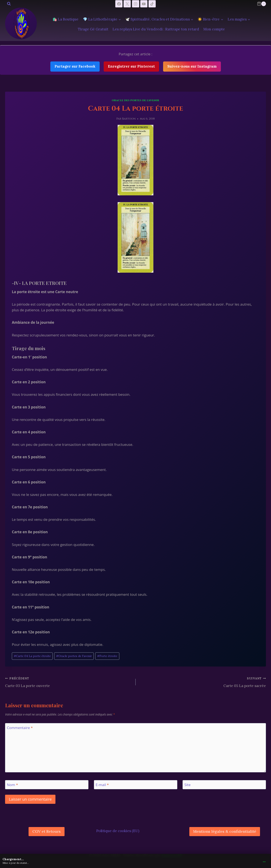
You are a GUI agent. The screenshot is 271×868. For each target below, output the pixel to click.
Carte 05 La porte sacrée (203, 682)
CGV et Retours (47, 831)
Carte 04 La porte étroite (32, 656)
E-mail (102, 785)
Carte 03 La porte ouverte (69, 682)
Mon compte (214, 29)
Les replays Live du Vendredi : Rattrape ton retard (156, 29)
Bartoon (129, 119)
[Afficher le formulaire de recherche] (9, 4)
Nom (13, 785)
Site (188, 785)
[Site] (224, 785)
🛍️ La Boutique (65, 19)
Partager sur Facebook (75, 66)
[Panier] (261, 4)
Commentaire (20, 728)
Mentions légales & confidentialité (225, 831)
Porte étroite (107, 656)
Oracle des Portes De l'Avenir (136, 100)
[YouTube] (144, 4)
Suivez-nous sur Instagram (192, 66)
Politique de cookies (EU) (118, 831)
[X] (127, 4)
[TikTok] (152, 4)
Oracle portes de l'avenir (74, 656)
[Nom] (47, 785)
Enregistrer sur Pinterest (131, 66)
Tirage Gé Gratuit (93, 29)
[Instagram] (136, 4)
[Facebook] (119, 4)
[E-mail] (136, 785)
